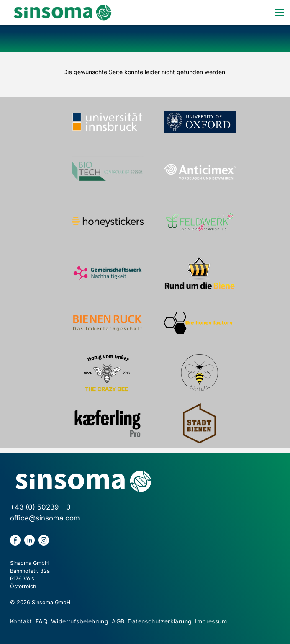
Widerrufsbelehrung (80, 621)
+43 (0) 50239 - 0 (40, 507)
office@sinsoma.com (45, 518)
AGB (118, 621)
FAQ (42, 621)
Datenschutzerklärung (160, 621)
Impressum (211, 621)
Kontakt (21, 621)
